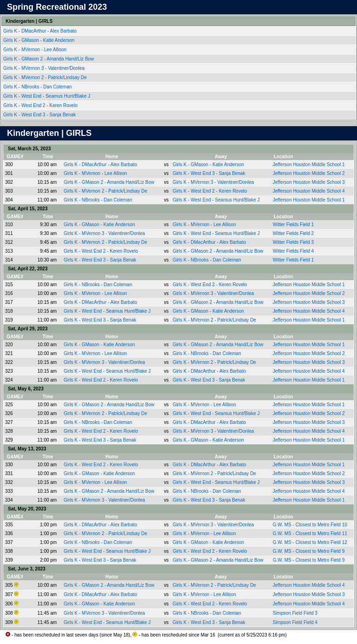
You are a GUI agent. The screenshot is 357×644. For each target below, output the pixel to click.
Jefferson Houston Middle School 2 (309, 173)
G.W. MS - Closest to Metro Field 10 (310, 525)
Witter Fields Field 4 (293, 251)
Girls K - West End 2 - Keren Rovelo (41, 105)
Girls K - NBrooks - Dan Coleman (38, 87)
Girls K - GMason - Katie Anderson (40, 40)
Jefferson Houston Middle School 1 (309, 164)
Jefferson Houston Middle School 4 (309, 191)
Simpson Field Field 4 (295, 622)
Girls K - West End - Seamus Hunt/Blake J (47, 96)
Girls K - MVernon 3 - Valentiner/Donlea (45, 68)
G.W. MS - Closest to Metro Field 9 (309, 551)
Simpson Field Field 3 (295, 613)
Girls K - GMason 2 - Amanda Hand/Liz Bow (49, 59)
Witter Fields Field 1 (293, 225)
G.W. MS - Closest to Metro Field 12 (310, 542)
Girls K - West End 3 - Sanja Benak (40, 115)
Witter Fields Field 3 (293, 242)
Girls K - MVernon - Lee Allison (36, 50)
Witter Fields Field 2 (293, 233)
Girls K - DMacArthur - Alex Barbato (41, 31)
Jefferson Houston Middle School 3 (309, 182)
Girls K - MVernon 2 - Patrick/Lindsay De (46, 77)
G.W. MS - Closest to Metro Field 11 (310, 533)
